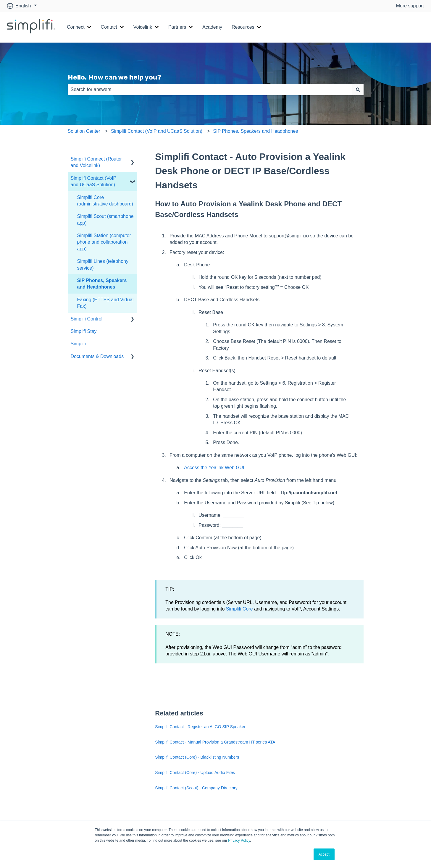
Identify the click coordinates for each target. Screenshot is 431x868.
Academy (212, 27)
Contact (109, 27)
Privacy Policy (239, 841)
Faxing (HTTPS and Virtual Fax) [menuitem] (105, 303)
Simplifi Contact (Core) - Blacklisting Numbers (197, 757)
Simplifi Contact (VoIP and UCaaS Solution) (157, 131)
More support (410, 6)
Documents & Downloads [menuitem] (97, 356)
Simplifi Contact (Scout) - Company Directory (196, 788)
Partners (177, 27)
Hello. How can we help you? (114, 77)
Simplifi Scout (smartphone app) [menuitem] (105, 220)
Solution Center (84, 131)
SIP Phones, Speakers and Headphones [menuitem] (102, 284)
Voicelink (143, 27)
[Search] (358, 90)
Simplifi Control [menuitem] (87, 319)
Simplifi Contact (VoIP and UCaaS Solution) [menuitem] (93, 181)
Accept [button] (324, 854)
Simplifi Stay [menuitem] (84, 331)
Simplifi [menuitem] (78, 344)
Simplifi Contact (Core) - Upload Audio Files (195, 773)
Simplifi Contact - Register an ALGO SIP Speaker (200, 727)
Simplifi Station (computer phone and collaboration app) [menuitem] (104, 242)
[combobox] (210, 90)
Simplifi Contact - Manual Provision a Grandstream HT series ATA (215, 742)
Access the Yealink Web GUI (214, 468)
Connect (76, 27)
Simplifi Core (239, 609)
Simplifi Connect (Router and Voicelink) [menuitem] (96, 162)
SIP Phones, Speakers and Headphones (255, 131)
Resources (243, 27)
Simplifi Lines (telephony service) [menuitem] (103, 264)
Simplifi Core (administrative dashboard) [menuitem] (105, 201)
